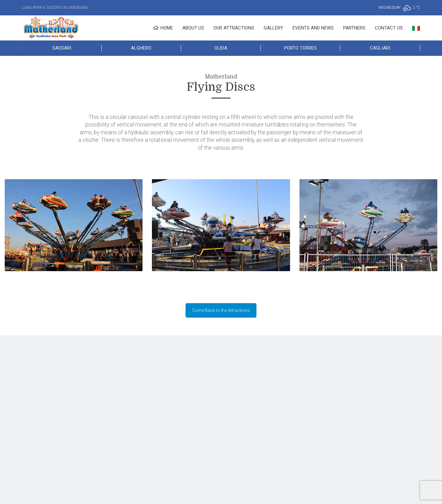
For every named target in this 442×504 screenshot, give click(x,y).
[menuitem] (416, 28)
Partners (354, 28)
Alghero (141, 48)
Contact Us (389, 28)
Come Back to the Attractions (221, 310)
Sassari (62, 48)
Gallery (273, 28)
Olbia (221, 48)
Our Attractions (234, 28)
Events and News (313, 28)
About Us (193, 28)
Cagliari (380, 48)
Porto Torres (300, 48)
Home (163, 28)
